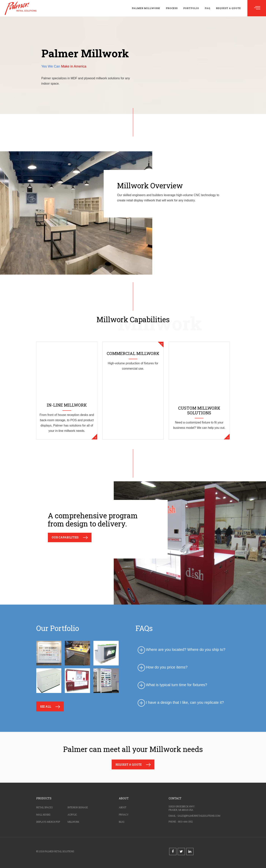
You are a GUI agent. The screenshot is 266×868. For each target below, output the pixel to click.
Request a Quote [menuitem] (228, 8)
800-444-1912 (186, 822)
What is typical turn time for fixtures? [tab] (172, 685)
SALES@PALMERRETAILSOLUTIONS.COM (199, 816)
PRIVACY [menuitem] (124, 815)
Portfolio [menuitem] (191, 8)
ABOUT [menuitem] (123, 807)
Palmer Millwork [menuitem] (146, 8)
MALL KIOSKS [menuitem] (43, 815)
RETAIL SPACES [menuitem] (44, 807)
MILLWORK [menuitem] (73, 822)
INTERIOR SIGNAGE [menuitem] (78, 807)
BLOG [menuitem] (122, 822)
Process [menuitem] (172, 8)
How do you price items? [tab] (162, 667)
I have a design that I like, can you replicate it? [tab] (180, 703)
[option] (80, 668)
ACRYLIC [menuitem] (72, 815)
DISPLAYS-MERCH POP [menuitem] (48, 822)
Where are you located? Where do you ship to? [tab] (181, 650)
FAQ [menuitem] (207, 8)
